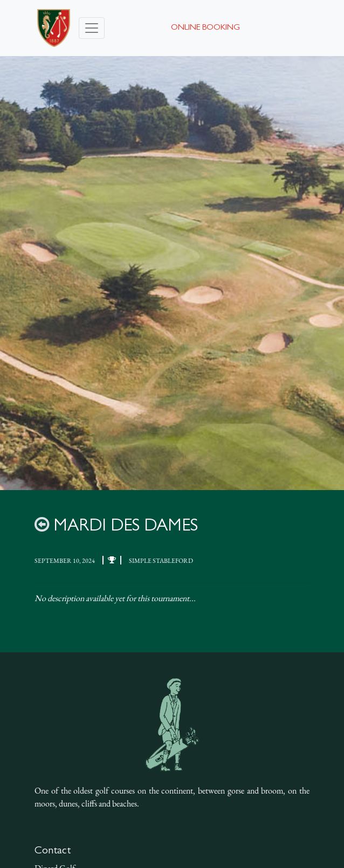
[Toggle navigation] (92, 28)
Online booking (205, 28)
